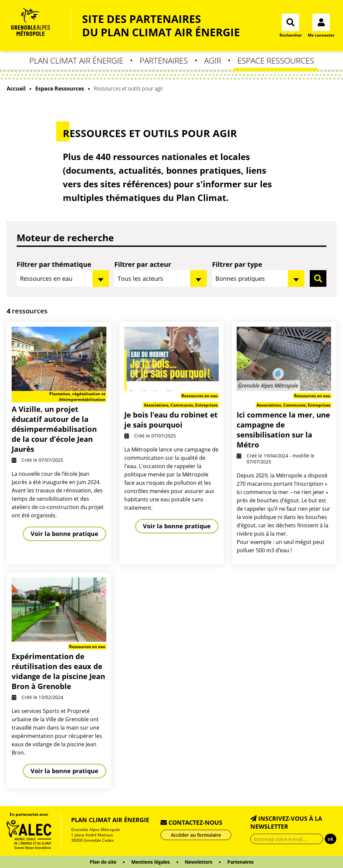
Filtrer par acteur (143, 264)
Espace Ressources (60, 88)
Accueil (16, 88)
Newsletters (199, 862)
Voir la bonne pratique (64, 534)
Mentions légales (151, 862)
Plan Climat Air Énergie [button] (76, 60)
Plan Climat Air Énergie (110, 820)
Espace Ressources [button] (276, 60)
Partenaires (164, 60)
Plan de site (103, 862)
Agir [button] (213, 60)
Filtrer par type (237, 264)
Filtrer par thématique (54, 264)
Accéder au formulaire (196, 835)
